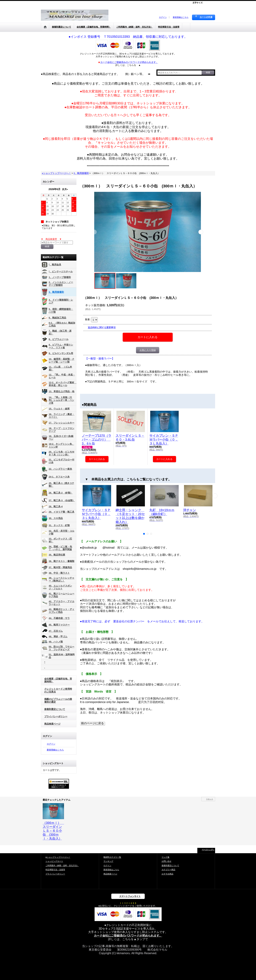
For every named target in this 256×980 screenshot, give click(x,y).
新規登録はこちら (181, 17)
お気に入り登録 (148, 350)
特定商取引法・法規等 (55, 870)
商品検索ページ (52, 724)
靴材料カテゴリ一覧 (112, 857)
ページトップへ (208, 850)
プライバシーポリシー (56, 716)
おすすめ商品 (167, 874)
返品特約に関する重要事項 (102, 327)
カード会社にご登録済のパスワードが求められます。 (128, 936)
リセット (210, 799)
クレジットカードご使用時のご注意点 (58, 690)
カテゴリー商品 (168, 870)
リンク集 (166, 857)
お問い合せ (166, 861)
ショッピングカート (54, 861)
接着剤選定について (55, 709)
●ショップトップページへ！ (58, 857)
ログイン (163, 17)
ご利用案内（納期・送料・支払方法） (62, 865)
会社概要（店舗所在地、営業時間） (58, 680)
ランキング (108, 861)
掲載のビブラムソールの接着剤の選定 (58, 700)
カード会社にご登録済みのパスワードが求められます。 (129, 62)
